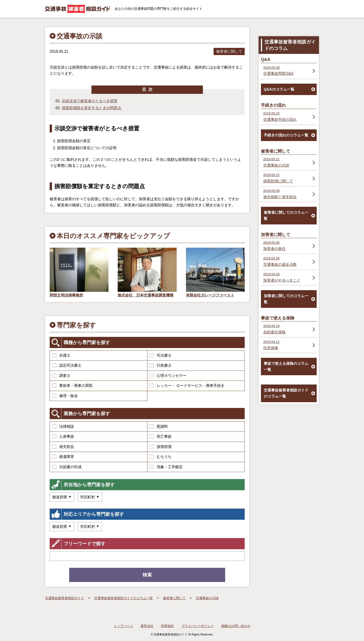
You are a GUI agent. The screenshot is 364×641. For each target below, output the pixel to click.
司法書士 (161, 355)
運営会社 (147, 626)
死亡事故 (161, 436)
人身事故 (63, 436)
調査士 (61, 376)
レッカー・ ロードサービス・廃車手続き (187, 386)
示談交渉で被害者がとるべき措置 (90, 101)
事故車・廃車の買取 (72, 386)
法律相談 (63, 426)
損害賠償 (161, 447)
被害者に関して (229, 51)
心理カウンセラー (168, 376)
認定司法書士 (67, 365)
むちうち (161, 457)
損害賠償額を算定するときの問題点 (91, 108)
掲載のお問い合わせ (236, 626)
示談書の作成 (67, 467)
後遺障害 (63, 457)
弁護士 (61, 355)
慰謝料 (159, 426)
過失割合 (63, 447)
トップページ (123, 626)
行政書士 (161, 365)
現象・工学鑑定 (166, 467)
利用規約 (167, 626)
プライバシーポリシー (198, 626)
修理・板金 (65, 396)
